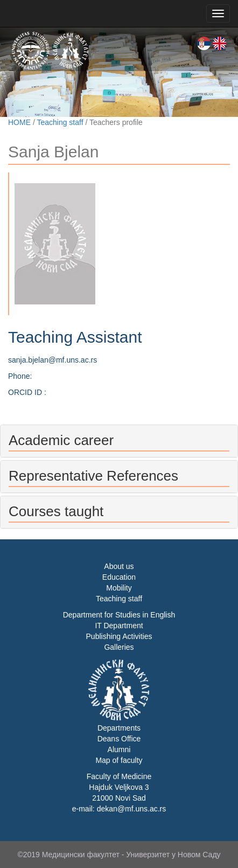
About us (119, 566)
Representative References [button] (93, 476)
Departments (119, 728)
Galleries (119, 647)
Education (119, 577)
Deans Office (119, 739)
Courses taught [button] (56, 511)
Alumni (119, 749)
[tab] (119, 441)
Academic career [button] (61, 440)
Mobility (119, 588)
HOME (19, 122)
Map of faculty (119, 760)
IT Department (119, 626)
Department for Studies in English (119, 615)
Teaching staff (60, 122)
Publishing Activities (119, 636)
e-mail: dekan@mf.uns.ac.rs (119, 809)
